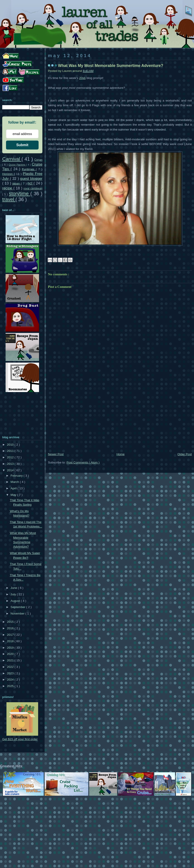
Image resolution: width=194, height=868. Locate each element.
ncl (31, 183)
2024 (11, 680)
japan (17, 184)
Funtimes (29, 169)
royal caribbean (33, 189)
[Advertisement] (120, 418)
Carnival (12, 159)
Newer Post (56, 454)
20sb (82, 78)
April (14, 488)
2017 (11, 635)
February (17, 476)
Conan (38, 160)
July (14, 594)
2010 (11, 445)
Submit (22, 145)
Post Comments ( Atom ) (83, 462)
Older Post (185, 454)
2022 (11, 667)
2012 (11, 457)
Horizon (8, 174)
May (14, 495)
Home (120, 454)
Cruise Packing (17, 165)
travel (9, 199)
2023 (11, 673)
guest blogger (31, 179)
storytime (20, 194)
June (14, 588)
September (18, 607)
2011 (11, 451)
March (15, 482)
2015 (11, 622)
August (16, 601)
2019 (11, 648)
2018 (11, 641)
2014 (11, 470)
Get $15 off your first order (20, 739)
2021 (11, 660)
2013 (11, 464)
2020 (11, 654)
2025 (11, 686)
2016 (11, 628)
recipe (8, 188)
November (18, 614)
